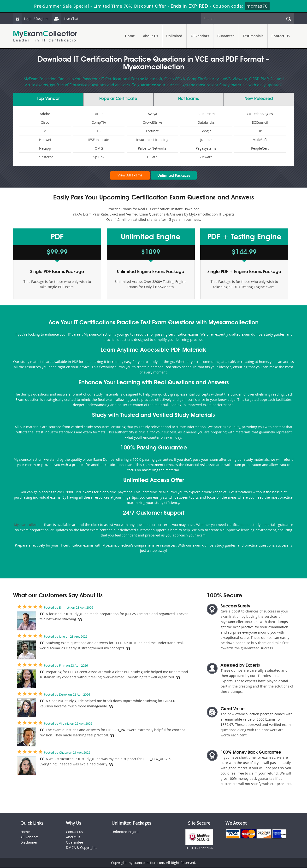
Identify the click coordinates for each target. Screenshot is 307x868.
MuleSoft (260, 140)
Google (206, 131)
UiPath (152, 157)
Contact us (74, 832)
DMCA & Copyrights (82, 848)
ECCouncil (260, 122)
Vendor (48, 99)
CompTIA (99, 122)
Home (130, 36)
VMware (206, 157)
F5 (99, 131)
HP (260, 131)
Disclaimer (29, 842)
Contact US (281, 36)
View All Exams (130, 175)
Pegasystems (206, 148)
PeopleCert (260, 148)
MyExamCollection (46, 36)
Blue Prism (206, 114)
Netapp (45, 148)
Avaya (152, 114)
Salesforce (45, 157)
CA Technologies (260, 114)
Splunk (99, 157)
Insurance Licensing (152, 140)
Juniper (206, 140)
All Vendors (200, 36)
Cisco (45, 122)
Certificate (118, 99)
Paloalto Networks (152, 148)
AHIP (99, 114)
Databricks (206, 122)
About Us (151, 36)
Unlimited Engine (125, 832)
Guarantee (226, 36)
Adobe (45, 114)
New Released (259, 99)
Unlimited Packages (174, 175)
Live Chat (65, 19)
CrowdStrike (152, 122)
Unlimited (174, 36)
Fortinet (152, 131)
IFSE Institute (99, 140)
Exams (189, 99)
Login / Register (31, 19)
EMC (45, 131)
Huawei (45, 140)
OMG (99, 148)
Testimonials (253, 36)
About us (73, 837)
